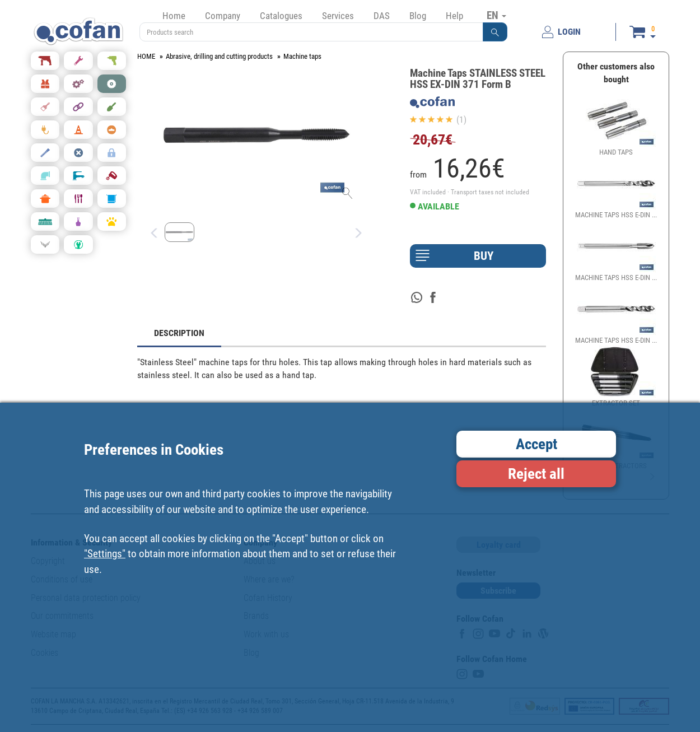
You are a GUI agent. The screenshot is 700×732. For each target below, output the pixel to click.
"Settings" (105, 554)
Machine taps (302, 56)
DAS (382, 16)
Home (174, 16)
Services (338, 16)
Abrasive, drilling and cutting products (219, 56)
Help (454, 16)
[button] (495, 32)
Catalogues (281, 16)
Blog (418, 16)
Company (223, 16)
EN (496, 15)
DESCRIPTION (179, 333)
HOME (146, 56)
